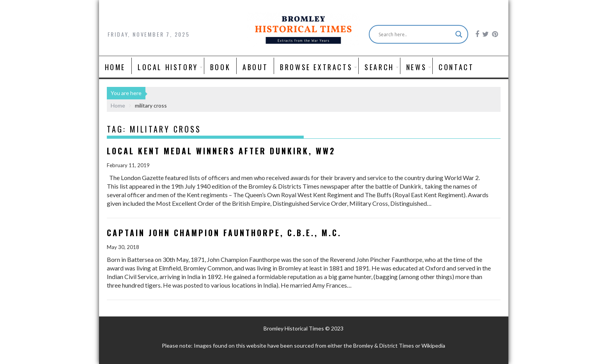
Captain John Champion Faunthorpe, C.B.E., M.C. (224, 233)
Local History (168, 67)
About (255, 67)
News (416, 67)
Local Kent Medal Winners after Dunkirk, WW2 (221, 151)
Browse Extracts (316, 67)
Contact (456, 67)
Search (379, 67)
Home (115, 67)
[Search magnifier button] (459, 34)
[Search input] (415, 34)
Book (220, 67)
